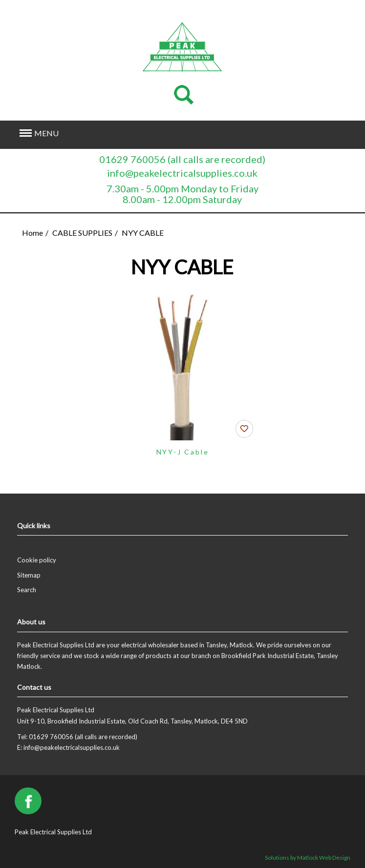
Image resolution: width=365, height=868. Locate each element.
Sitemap (29, 575)
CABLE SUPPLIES (82, 233)
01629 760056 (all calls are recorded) (182, 159)
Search (27, 590)
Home (32, 233)
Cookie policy (37, 560)
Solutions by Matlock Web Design (308, 858)
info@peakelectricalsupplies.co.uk (182, 173)
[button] (149, 134)
